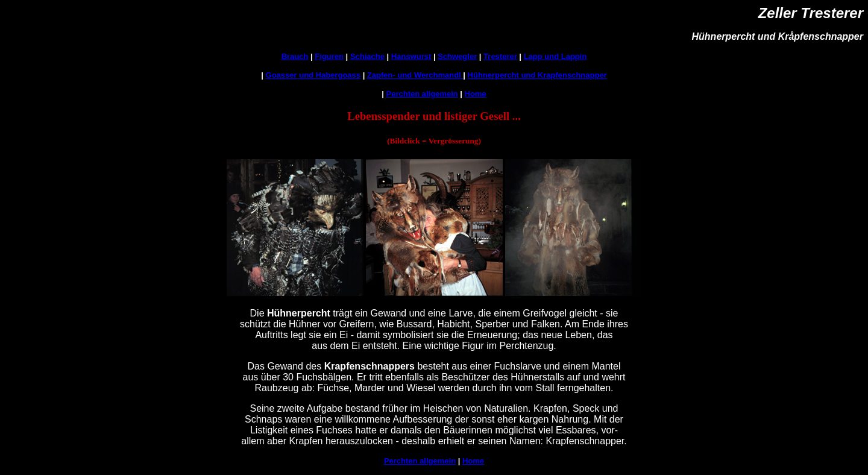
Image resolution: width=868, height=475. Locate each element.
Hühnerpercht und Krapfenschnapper (537, 75)
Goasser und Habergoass (313, 75)
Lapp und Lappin (555, 56)
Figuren (329, 56)
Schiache (367, 56)
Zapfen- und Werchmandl (415, 75)
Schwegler (457, 56)
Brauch (295, 56)
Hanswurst (411, 56)
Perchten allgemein (422, 94)
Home (476, 94)
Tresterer (500, 56)
